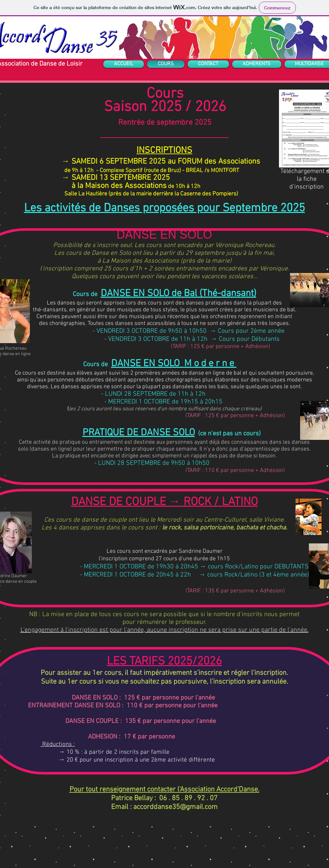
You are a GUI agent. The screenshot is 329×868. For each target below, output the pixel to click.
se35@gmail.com (191, 807)
